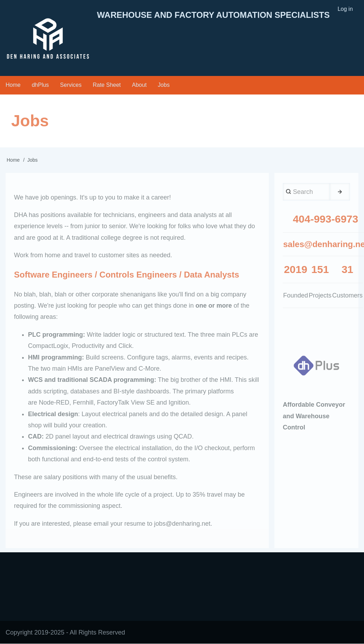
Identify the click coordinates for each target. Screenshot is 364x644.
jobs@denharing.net (182, 524)
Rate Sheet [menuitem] (107, 85)
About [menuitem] (139, 85)
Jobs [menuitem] (164, 85)
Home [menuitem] (13, 85)
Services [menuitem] (71, 85)
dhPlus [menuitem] (40, 85)
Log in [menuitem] (345, 9)
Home (13, 160)
